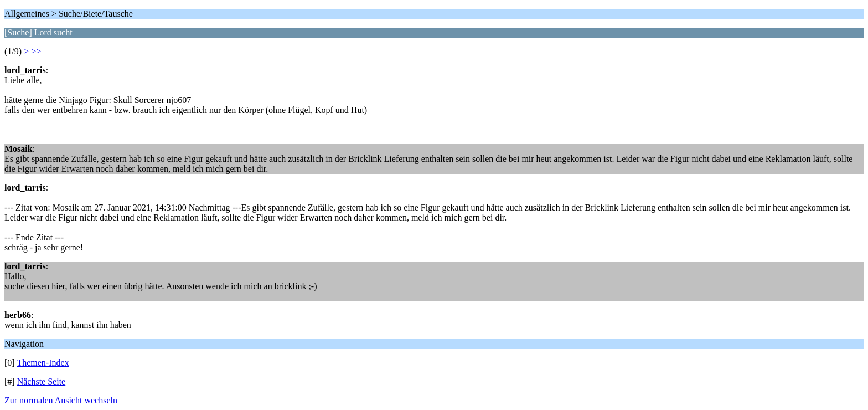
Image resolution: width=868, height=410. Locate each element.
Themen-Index (43, 363)
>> (36, 51)
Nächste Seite (42, 381)
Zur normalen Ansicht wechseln (61, 400)
